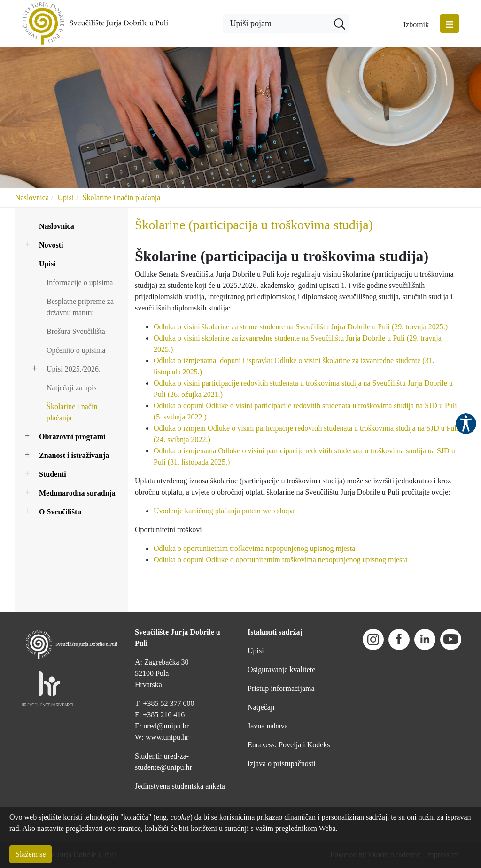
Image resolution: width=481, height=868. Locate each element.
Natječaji (261, 707)
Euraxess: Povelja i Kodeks (289, 745)
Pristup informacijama (281, 688)
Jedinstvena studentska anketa (180, 786)
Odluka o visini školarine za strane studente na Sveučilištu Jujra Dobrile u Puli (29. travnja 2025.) (301, 327)
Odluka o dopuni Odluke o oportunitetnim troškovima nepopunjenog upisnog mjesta (281, 560)
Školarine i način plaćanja (122, 198)
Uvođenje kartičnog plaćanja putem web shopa (224, 511)
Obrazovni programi (72, 437)
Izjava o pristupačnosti (282, 763)
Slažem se (31, 854)
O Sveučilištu (60, 512)
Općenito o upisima (76, 350)
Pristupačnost (466, 424)
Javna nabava (268, 726)
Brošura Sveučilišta (76, 331)
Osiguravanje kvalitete (281, 670)
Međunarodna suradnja (77, 493)
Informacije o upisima (80, 283)
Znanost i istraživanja (74, 455)
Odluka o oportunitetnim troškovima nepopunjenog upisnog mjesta (254, 548)
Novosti (51, 245)
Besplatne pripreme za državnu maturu (80, 307)
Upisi (66, 198)
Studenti (53, 474)
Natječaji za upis (72, 388)
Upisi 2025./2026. (74, 369)
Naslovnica (32, 198)
